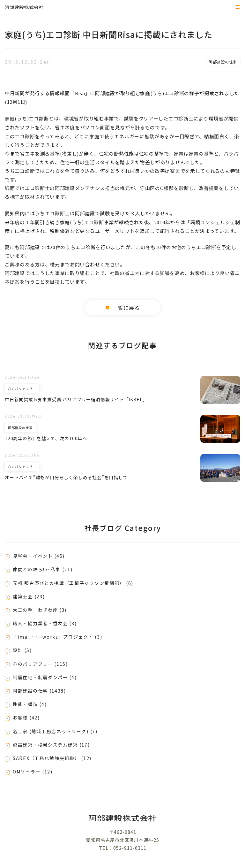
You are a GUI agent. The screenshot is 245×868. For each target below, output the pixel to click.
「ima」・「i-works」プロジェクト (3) (58, 637)
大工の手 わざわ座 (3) (40, 610)
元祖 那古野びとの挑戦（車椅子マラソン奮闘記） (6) (73, 583)
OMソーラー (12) (33, 772)
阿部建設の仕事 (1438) (39, 691)
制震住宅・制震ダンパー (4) (45, 677)
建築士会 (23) (29, 596)
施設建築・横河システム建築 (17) (51, 745)
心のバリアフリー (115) (40, 664)
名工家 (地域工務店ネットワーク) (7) (55, 731)
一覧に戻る (122, 308)
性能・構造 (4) (30, 704)
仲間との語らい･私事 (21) (43, 569)
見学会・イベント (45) (39, 556)
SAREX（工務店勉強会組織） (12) (52, 758)
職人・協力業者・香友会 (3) (45, 623)
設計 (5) (22, 650)
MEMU (237, 8)
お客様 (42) (26, 718)
